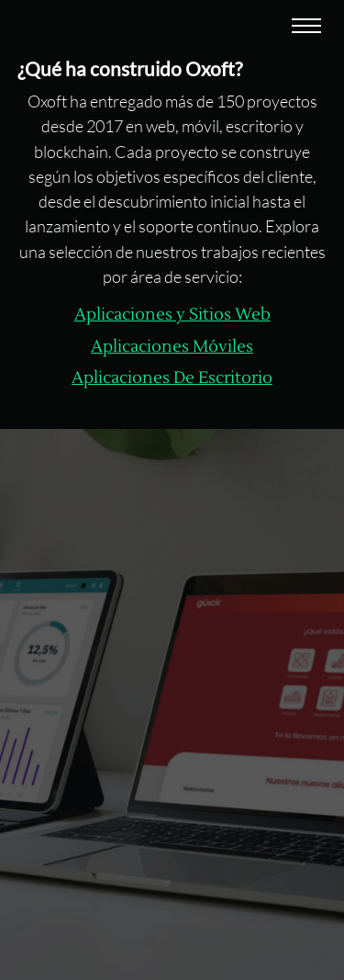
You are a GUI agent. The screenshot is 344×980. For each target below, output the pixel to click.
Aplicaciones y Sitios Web (172, 315)
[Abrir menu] (306, 28)
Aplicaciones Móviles (172, 347)
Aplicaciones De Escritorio (172, 378)
